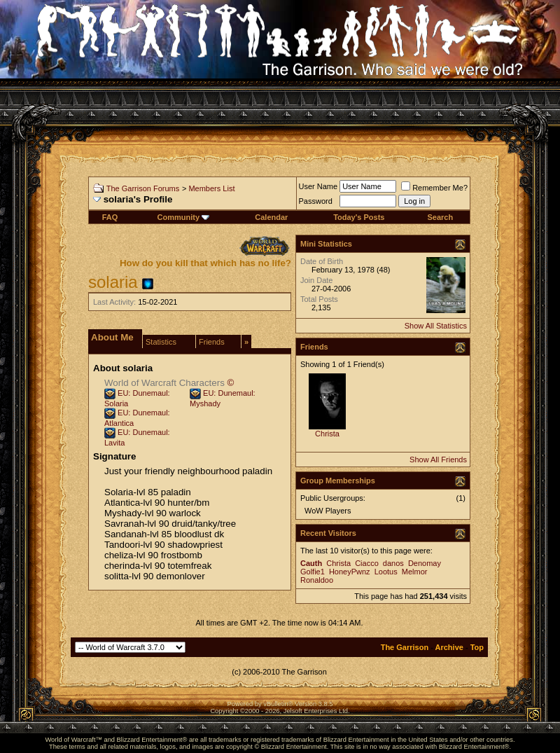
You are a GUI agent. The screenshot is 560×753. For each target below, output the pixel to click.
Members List (211, 188)
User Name (318, 186)
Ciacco (367, 563)
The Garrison (405, 647)
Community (184, 217)
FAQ (110, 217)
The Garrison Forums (143, 188)
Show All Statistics (436, 326)
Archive (449, 647)
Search (440, 217)
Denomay (425, 563)
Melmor (415, 572)
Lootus (386, 572)
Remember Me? (434, 188)
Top (477, 647)
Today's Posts (359, 217)
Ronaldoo (317, 580)
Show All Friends (438, 460)
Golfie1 (313, 572)
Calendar (271, 217)
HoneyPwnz (350, 572)
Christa (327, 434)
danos (393, 563)
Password (316, 201)
